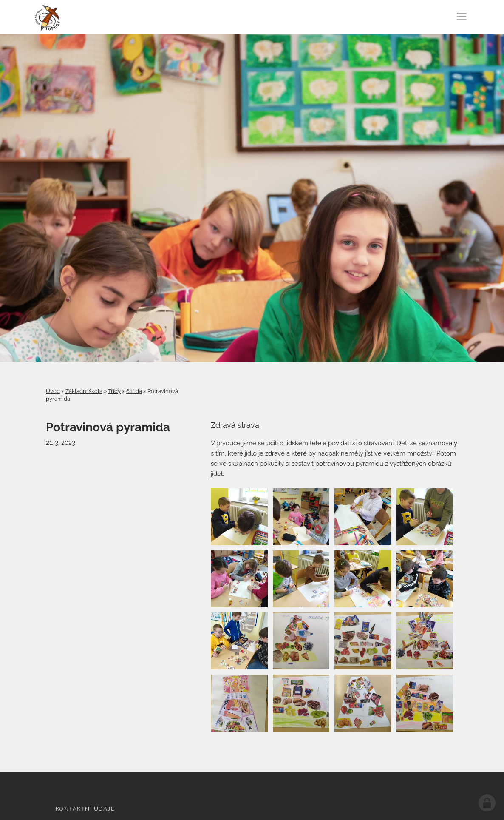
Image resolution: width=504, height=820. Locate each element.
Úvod (53, 391)
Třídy (114, 391)
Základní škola (84, 391)
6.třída (134, 391)
